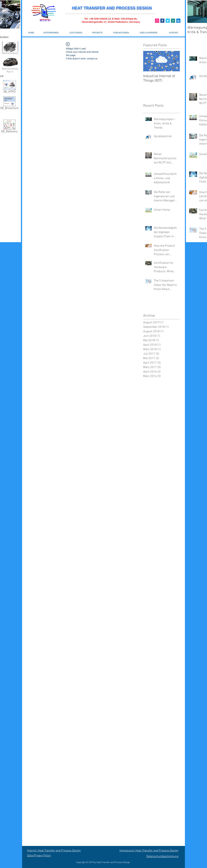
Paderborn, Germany (128, 22)
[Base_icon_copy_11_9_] (162, 21)
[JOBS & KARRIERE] (148, 33)
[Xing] (173, 21)
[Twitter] (168, 21)
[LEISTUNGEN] (76, 33)
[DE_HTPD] (9, 87)
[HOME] (31, 33)
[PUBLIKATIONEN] (121, 33)
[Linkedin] (178, 21)
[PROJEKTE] (97, 33)
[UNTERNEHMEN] (51, 33)
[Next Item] (174, 61)
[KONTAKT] (174, 33)
